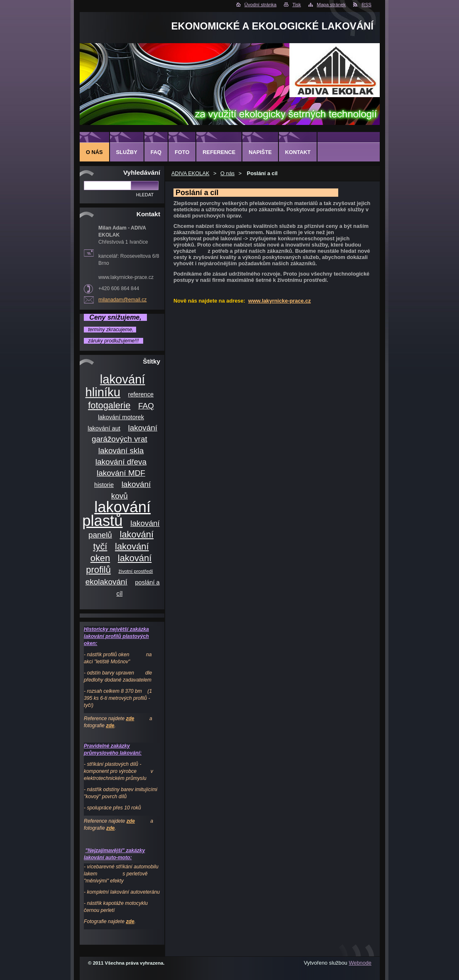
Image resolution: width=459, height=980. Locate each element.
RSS (366, 5)
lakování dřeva (121, 462)
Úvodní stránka (260, 5)
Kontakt (298, 152)
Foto (182, 152)
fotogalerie (109, 405)
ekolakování (106, 582)
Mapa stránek (331, 5)
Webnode (360, 963)
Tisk (297, 5)
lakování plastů (116, 514)
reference (141, 394)
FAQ (146, 406)
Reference (219, 152)
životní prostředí (136, 571)
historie (104, 485)
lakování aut (104, 428)
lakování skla (121, 451)
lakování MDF (121, 473)
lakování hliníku (115, 386)
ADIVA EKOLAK (190, 173)
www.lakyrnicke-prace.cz (280, 301)
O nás (227, 173)
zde (130, 719)
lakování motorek (121, 417)
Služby (127, 152)
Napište (260, 152)
